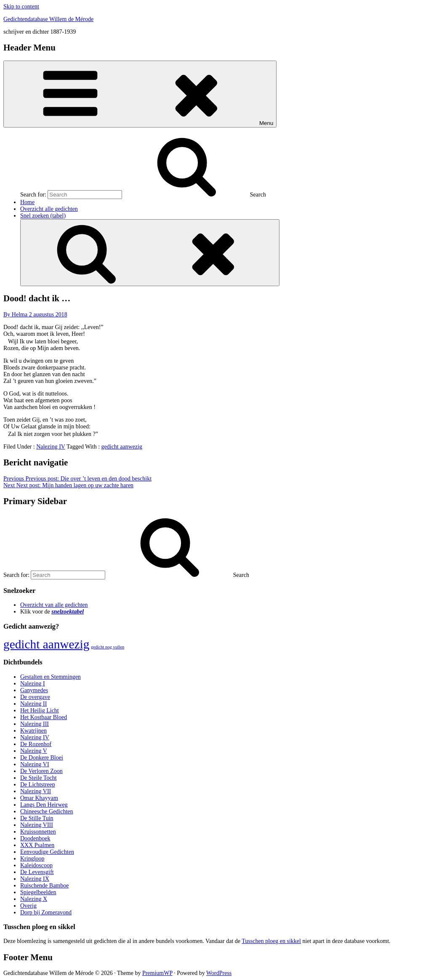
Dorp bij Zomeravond (46, 912)
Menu (140, 94)
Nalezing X (34, 899)
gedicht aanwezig (122, 447)
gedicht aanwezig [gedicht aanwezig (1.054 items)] (46, 644)
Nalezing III (35, 724)
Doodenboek (35, 838)
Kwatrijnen (33, 731)
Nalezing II (33, 704)
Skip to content (21, 7)
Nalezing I (33, 684)
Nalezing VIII (37, 825)
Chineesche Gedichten (47, 811)
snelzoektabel (68, 612)
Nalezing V (34, 751)
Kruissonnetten (38, 832)
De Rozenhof (36, 744)
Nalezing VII (36, 791)
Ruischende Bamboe (44, 886)
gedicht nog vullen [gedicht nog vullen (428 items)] (108, 647)
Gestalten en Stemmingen (51, 677)
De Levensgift (37, 872)
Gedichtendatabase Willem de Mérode (48, 19)
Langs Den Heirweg (44, 805)
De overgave (35, 697)
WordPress (219, 973)
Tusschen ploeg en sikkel (271, 941)
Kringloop (32, 859)
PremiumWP (157, 973)
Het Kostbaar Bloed (44, 717)
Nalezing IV (51, 447)
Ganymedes (34, 690)
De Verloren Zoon (41, 771)
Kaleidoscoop (36, 865)
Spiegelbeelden (38, 892)
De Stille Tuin (37, 818)
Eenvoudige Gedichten (47, 852)
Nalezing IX (35, 879)
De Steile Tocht (39, 778)
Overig (28, 906)
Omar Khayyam (39, 798)
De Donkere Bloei (42, 758)
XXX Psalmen (37, 845)
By (16, 315)
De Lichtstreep (38, 785)
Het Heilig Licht (40, 710)
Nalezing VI (35, 764)
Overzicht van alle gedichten (54, 605)
